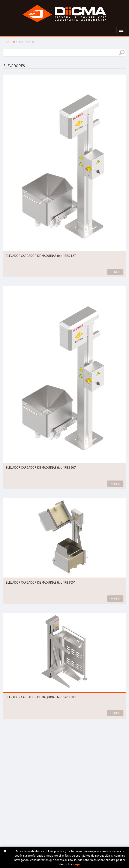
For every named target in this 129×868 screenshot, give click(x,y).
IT (33, 42)
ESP (15, 42)
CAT (9, 42)
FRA (28, 42)
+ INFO (115, 272)
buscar (122, 53)
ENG (21, 42)
